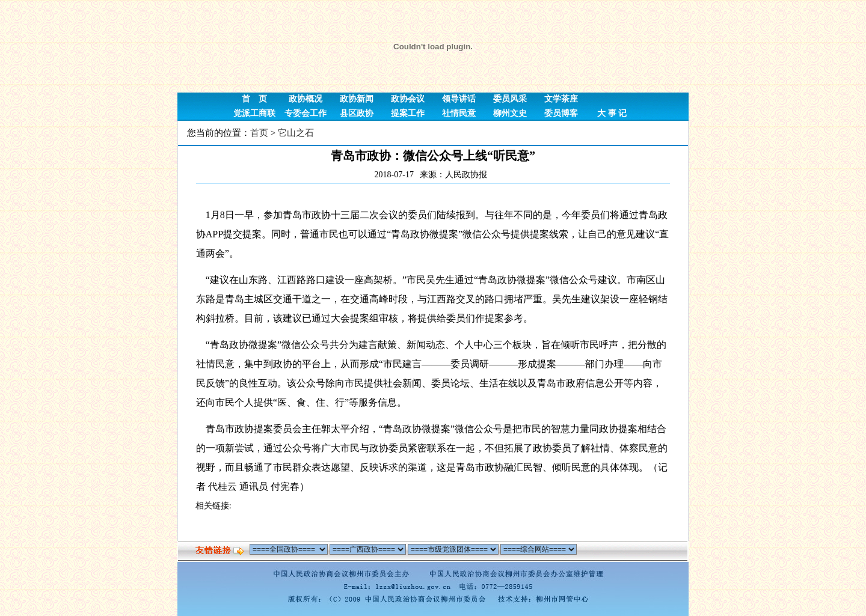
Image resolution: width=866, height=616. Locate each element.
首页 (259, 133)
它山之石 (296, 133)
